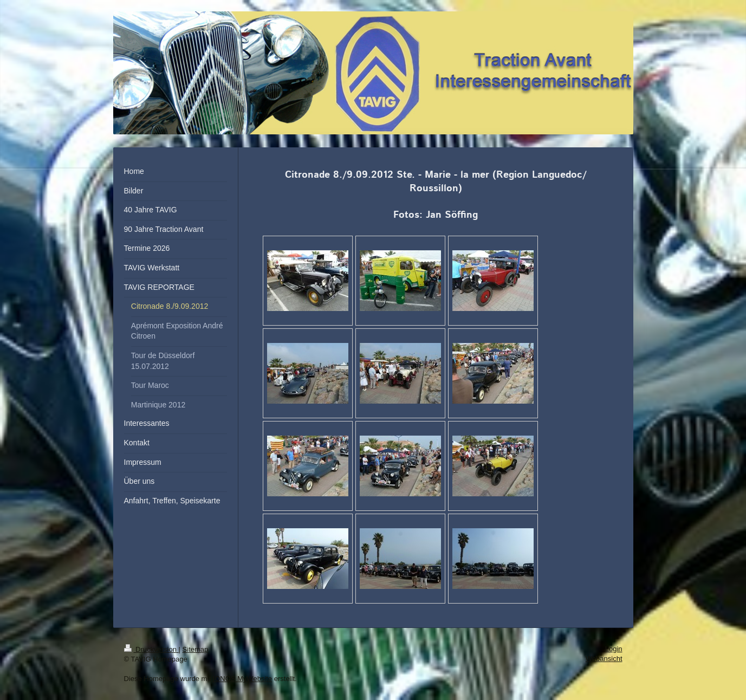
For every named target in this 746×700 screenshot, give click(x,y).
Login (614, 649)
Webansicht (604, 659)
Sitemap (196, 649)
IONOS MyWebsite (243, 679)
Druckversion (151, 649)
